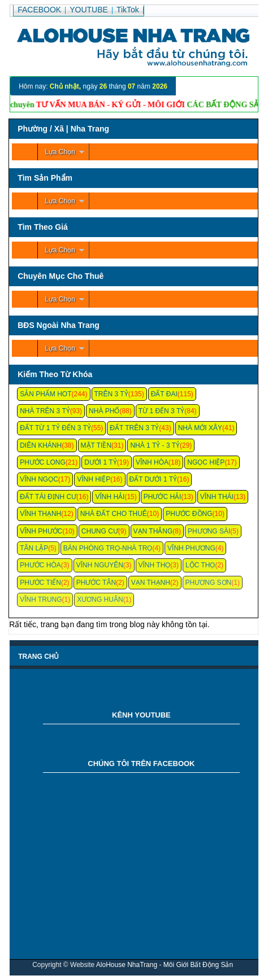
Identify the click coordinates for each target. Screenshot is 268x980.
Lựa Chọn (60, 152)
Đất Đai (164, 394)
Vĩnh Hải (110, 497)
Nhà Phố (104, 411)
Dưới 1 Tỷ (100, 462)
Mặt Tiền (96, 445)
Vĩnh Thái (217, 497)
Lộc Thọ (200, 565)
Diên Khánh (41, 445)
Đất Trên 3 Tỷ (134, 428)
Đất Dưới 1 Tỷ (154, 479)
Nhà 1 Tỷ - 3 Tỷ (155, 445)
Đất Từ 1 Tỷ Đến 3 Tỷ (55, 428)
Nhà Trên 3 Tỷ (45, 411)
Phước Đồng (189, 514)
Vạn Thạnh (151, 583)
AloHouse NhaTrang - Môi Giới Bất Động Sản (165, 965)
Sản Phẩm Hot (46, 394)
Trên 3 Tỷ (111, 394)
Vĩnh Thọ (155, 565)
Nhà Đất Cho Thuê (114, 514)
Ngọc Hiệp (206, 462)
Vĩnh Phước (41, 531)
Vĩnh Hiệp (94, 479)
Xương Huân (100, 600)
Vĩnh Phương (191, 548)
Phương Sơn (209, 583)
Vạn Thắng (153, 531)
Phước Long (43, 462)
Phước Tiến (40, 583)
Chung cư (100, 531)
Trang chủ (38, 657)
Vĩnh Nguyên (100, 565)
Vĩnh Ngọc (39, 479)
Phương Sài (209, 531)
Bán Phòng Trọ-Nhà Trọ (108, 548)
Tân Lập (34, 548)
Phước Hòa (40, 565)
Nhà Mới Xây (200, 428)
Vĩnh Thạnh (40, 514)
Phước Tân (96, 583)
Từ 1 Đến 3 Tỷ (161, 411)
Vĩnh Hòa (152, 462)
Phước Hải (163, 497)
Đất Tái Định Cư (48, 497)
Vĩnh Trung (41, 600)
